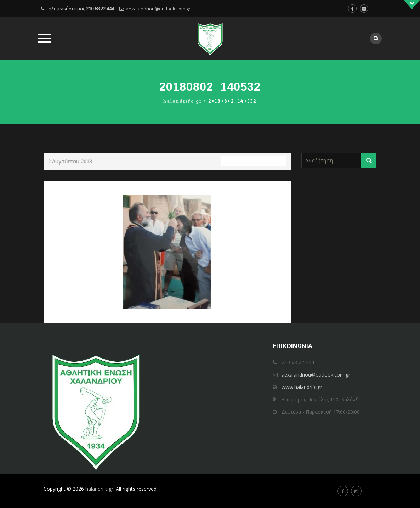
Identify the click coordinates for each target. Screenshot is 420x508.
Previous (60, 186)
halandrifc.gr (99, 489)
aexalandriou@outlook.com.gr (158, 9)
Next (279, 186)
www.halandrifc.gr (302, 387)
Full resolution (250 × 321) (254, 161)
